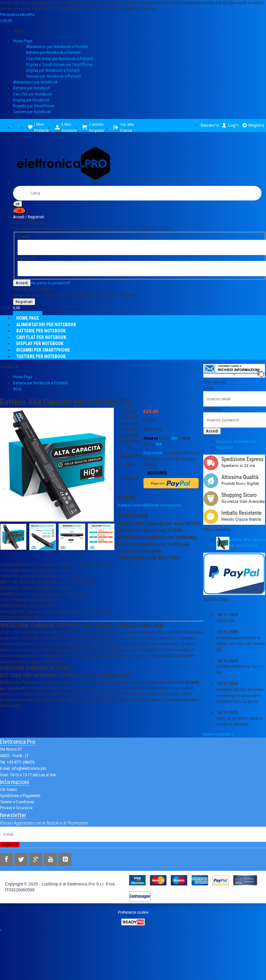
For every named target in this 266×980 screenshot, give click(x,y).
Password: (212, 409)
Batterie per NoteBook (32, 88)
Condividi (138, 505)
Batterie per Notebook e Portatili (53, 52)
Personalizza (11, 14)
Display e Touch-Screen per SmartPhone (59, 64)
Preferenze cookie (133, 912)
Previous (4, 538)
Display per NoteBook (31, 100)
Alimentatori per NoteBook (35, 82)
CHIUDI (6, 21)
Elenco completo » (219, 734)
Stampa (123, 505)
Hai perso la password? (51, 283)
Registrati (224, 447)
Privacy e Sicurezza (16, 808)
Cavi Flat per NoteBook (33, 94)
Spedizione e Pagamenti (20, 796)
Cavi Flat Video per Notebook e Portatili (60, 59)
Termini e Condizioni (17, 802)
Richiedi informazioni (164, 505)
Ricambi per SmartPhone (33, 106)
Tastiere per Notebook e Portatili (53, 76)
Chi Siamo (8, 789)
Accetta (28, 14)
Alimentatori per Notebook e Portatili (57, 47)
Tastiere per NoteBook (32, 112)
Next (110, 538)
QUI (174, 438)
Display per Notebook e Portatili (53, 70)
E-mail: (209, 388)
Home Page (23, 41)
